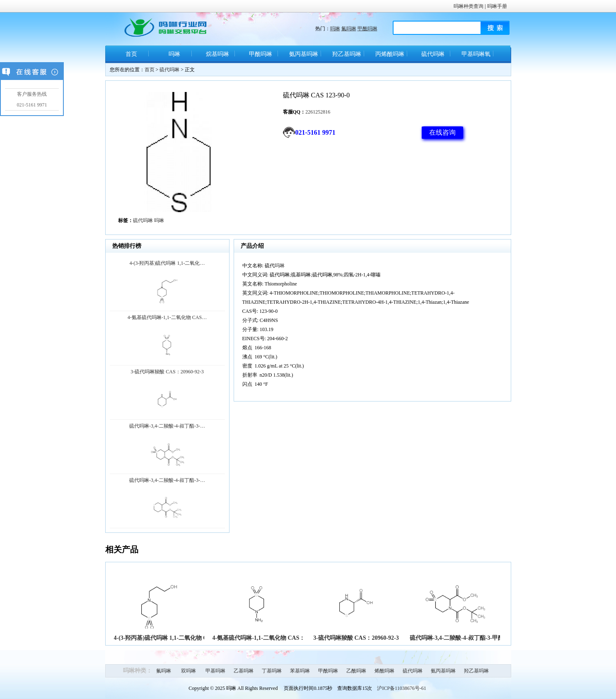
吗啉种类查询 (469, 6)
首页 (131, 54)
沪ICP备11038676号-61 (401, 688)
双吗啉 (188, 671)
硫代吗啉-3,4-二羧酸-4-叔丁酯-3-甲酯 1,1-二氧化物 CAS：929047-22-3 (498, 638)
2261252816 (318, 112)
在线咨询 (442, 132)
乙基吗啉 (244, 671)
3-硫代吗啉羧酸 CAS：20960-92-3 (356, 638)
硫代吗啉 (433, 54)
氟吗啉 (349, 29)
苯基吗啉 (300, 671)
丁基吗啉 (272, 671)
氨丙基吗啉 (304, 54)
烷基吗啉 (217, 54)
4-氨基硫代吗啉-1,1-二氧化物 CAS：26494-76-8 (272, 638)
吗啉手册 (497, 6)
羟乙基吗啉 (347, 54)
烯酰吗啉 (384, 671)
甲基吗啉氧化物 (476, 57)
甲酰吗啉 (367, 29)
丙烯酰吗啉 (390, 54)
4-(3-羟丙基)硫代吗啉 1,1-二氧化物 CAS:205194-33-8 (180, 638)
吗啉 (335, 29)
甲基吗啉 (215, 671)
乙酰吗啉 (356, 671)
